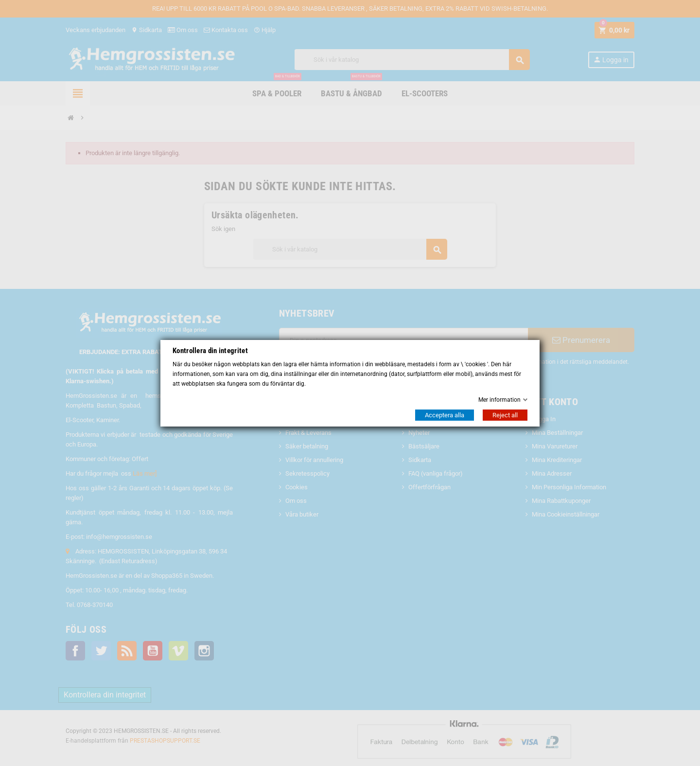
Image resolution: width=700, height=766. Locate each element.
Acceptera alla (445, 415)
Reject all (505, 415)
